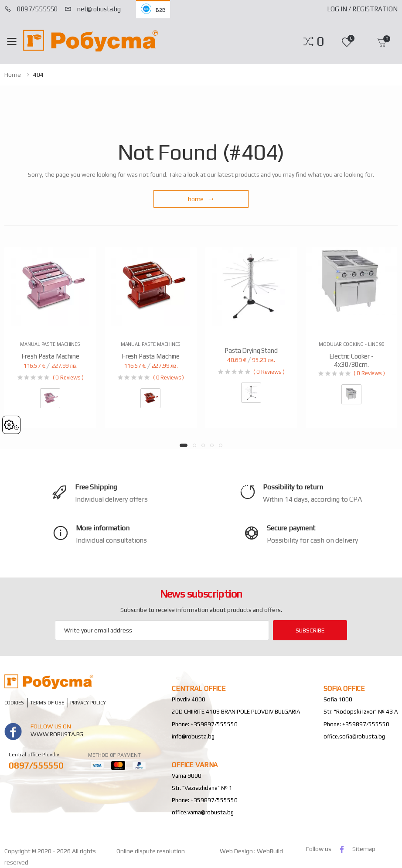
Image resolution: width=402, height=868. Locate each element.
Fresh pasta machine (50, 356)
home (13, 75)
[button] (320, 41)
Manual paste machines (50, 344)
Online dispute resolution (151, 851)
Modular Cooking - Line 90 (351, 344)
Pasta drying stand (251, 350)
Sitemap (364, 849)
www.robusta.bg (57, 734)
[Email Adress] (162, 630)
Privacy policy (88, 703)
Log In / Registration (362, 9)
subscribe (310, 630)
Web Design (237, 851)
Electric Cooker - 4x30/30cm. (351, 360)
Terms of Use (47, 703)
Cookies (14, 703)
